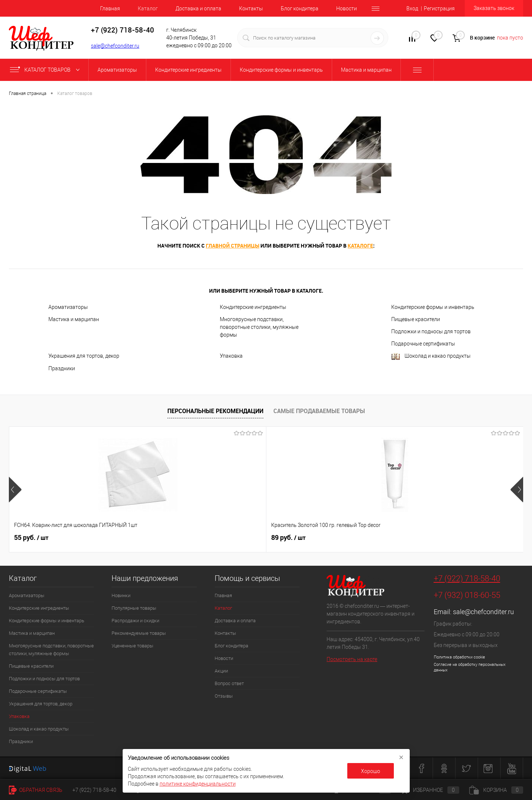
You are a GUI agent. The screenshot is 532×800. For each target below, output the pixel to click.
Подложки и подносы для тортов (431, 331)
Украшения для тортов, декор (84, 356)
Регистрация (439, 8)
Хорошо (371, 771)
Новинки (121, 595)
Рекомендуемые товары (139, 633)
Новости (347, 8)
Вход (412, 8)
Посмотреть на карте (352, 659)
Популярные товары (134, 608)
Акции (221, 671)
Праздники (62, 368)
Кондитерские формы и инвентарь (433, 307)
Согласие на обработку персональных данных (470, 667)
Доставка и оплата (198, 8)
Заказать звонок (494, 8)
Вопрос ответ (229, 683)
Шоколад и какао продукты (431, 356)
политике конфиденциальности (198, 784)
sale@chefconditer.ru (115, 46)
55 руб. (31, 538)
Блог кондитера (300, 8)
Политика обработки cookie (459, 657)
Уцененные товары (132, 646)
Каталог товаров (46, 70)
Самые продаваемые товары (319, 411)
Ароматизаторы (68, 307)
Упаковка (231, 356)
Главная (110, 8)
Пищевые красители (416, 319)
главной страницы (233, 246)
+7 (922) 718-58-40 (467, 578)
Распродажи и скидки (135, 621)
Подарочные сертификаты (423, 344)
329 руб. (419, 538)
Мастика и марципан (74, 319)
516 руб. (290, 538)
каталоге (360, 246)
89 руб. (160, 538)
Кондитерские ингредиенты (253, 307)
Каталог (148, 8)
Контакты (251, 8)
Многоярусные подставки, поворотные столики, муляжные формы (259, 327)
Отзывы (224, 696)
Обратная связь (36, 790)
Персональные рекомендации (215, 411)
